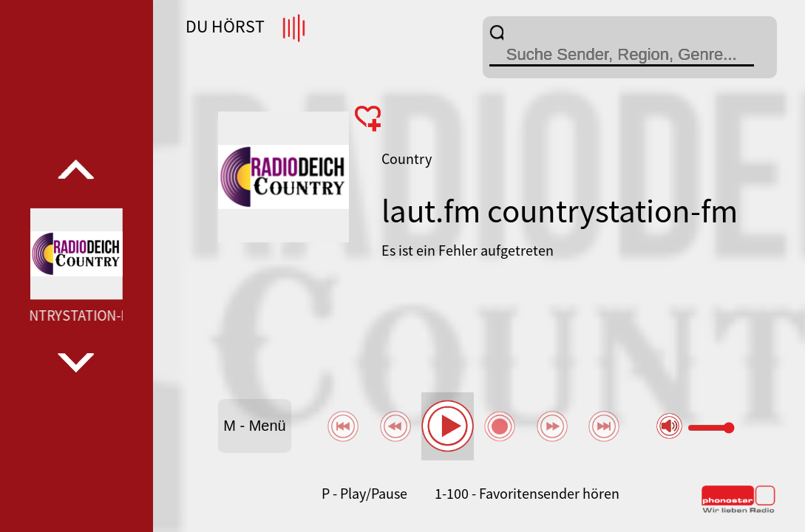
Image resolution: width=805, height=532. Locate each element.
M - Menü (254, 426)
